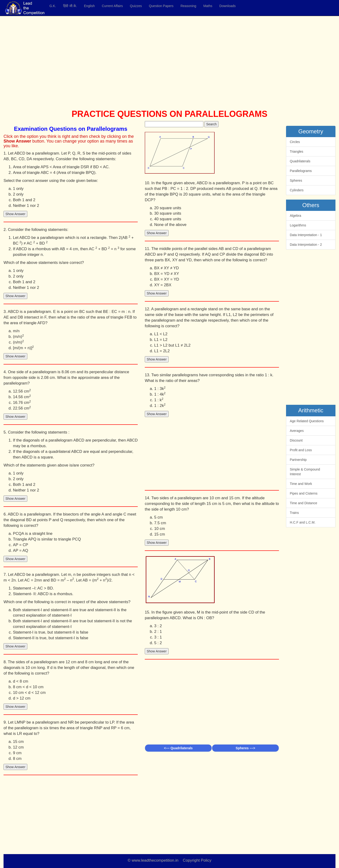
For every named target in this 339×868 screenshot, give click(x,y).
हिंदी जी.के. (70, 6)
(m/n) (18, 336)
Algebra (295, 216)
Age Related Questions (307, 421)
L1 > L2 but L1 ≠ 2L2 (172, 345)
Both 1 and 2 (24, 200)
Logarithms (298, 225)
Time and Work (301, 484)
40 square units (168, 219)
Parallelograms (301, 171)
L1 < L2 (161, 334)
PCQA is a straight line (33, 534)
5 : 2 (158, 643)
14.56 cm (22, 397)
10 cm (160, 529)
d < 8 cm (21, 681)
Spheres (296, 180)
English (89, 6)
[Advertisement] (145, 64)
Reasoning (188, 6)
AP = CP (21, 545)
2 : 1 (158, 632)
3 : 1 (158, 637)
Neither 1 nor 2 (26, 206)
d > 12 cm (22, 698)
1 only (18, 189)
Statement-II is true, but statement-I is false (51, 638)
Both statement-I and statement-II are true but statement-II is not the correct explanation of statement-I (73, 624)
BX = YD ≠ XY (167, 274)
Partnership (298, 460)
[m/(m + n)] (23, 348)
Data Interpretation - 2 (306, 245)
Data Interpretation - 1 (306, 235)
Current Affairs (112, 6)
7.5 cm (160, 523)
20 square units (168, 208)
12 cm (18, 747)
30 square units (168, 213)
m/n (16, 331)
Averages (297, 431)
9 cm (17, 753)
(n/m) (18, 342)
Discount (296, 440)
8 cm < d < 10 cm (28, 687)
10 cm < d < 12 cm (29, 693)
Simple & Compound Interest (305, 472)
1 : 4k (160, 394)
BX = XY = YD (167, 279)
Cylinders (297, 190)
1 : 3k (160, 388)
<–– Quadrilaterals (178, 748)
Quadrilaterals (300, 161)
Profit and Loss (301, 450)
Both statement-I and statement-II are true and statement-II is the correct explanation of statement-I (70, 613)
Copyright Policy (197, 860)
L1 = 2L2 (162, 351)
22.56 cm (22, 408)
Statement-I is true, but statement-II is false (51, 632)
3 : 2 (158, 626)
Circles (295, 142)
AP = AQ (21, 551)
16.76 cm (22, 402)
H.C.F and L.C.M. (303, 522)
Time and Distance (303, 503)
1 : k (159, 400)
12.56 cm (22, 391)
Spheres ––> (245, 748)
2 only (18, 194)
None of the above (170, 225)
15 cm (18, 742)
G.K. (53, 6)
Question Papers (161, 6)
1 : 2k (160, 405)
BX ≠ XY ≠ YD (167, 268)
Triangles (297, 151)
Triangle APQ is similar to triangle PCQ (47, 539)
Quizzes (136, 6)
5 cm (158, 517)
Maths (208, 6)
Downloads (228, 6)
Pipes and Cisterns (304, 493)
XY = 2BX (163, 285)
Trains (294, 513)
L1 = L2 (161, 340)
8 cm (17, 759)
